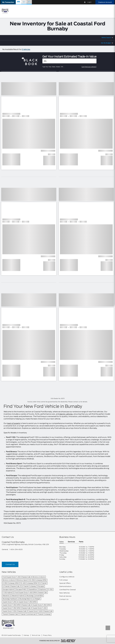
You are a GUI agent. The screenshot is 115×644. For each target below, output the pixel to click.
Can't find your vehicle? (89, 67)
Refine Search (106, 38)
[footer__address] (29, 544)
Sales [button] (62, 542)
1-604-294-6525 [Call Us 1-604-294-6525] (16, 549)
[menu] (110, 11)
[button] (8, 2)
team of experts (14, 423)
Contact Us (10, 564)
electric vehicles (66, 414)
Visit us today (21, 519)
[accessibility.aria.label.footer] (68, 641)
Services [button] (71, 542)
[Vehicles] (69, 61)
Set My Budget (106, 43)
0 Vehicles (26, 50)
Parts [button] (81, 542)
